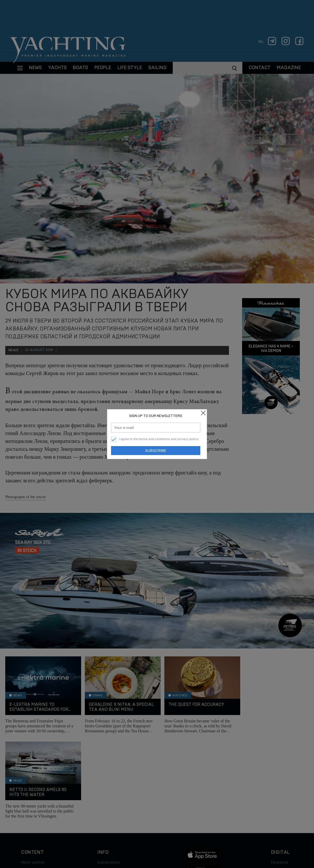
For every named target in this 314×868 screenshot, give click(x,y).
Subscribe (156, 451)
